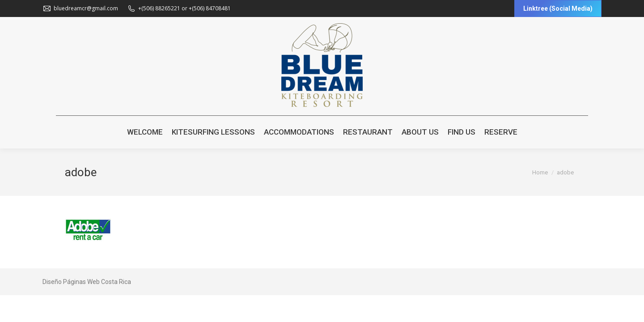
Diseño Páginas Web (71, 282)
